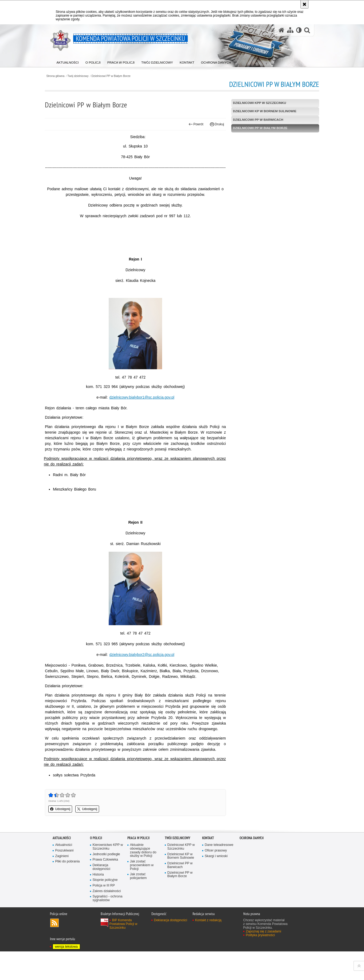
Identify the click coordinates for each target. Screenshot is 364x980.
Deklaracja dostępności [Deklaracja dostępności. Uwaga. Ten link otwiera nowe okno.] (171, 948)
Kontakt (208, 866)
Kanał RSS (54, 951)
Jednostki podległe (107, 882)
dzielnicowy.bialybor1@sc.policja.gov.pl (144, 403)
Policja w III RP (104, 914)
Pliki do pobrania (68, 890)
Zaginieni (62, 884)
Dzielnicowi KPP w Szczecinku (257, 103)
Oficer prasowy (216, 878)
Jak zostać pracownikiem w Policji (142, 893)
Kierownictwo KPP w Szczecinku (108, 875)
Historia (98, 903)
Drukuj (215, 124)
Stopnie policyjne (105, 908)
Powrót (193, 124)
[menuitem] (68, 62)
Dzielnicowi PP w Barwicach (256, 120)
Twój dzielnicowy (86, 76)
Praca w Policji (138, 866)
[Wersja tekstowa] (299, 30)
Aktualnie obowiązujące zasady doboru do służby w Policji (143, 878)
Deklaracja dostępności (102, 895)
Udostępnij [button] (68, 837)
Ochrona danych (252, 866)
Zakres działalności (107, 919)
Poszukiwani (65, 878)
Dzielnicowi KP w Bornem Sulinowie (263, 111)
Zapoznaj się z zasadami (264, 960)
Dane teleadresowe (219, 873)
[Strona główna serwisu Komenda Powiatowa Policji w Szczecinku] (281, 30)
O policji (96, 866)
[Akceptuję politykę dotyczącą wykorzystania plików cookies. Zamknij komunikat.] (304, 4)
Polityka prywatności (261, 963)
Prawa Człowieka (106, 888)
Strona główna (63, 76)
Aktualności (62, 866)
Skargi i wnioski (216, 884)
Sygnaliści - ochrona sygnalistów (108, 927)
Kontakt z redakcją (208, 948)
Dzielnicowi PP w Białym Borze (120, 76)
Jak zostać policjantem (139, 905)
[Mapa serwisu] (290, 30)
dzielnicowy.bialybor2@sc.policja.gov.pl (144, 666)
